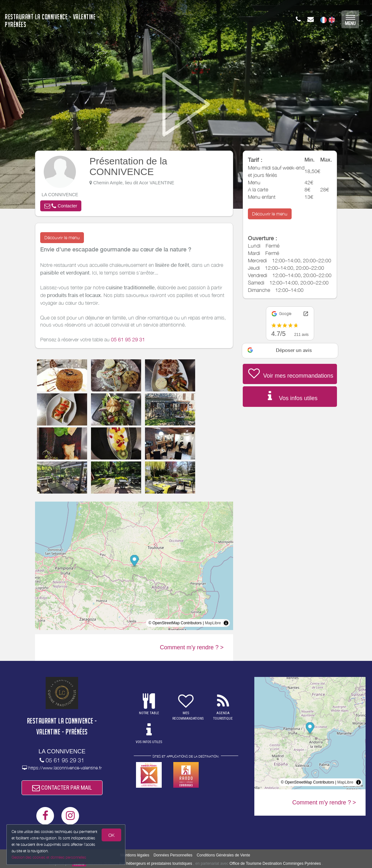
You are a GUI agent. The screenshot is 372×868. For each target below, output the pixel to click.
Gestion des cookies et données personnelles (49, 857)
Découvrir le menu (62, 237)
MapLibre (213, 623)
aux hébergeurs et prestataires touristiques (155, 864)
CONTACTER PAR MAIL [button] (62, 788)
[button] (61, 206)
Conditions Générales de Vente (223, 855)
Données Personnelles (173, 855)
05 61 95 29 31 (128, 339)
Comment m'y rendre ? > (192, 647)
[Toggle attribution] (226, 623)
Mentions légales (135, 855)
